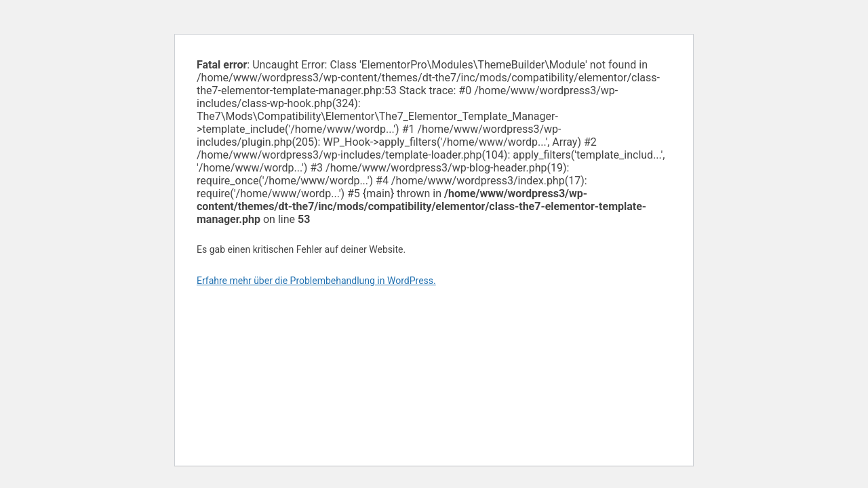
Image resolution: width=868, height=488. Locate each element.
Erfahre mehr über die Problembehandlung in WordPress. (316, 281)
